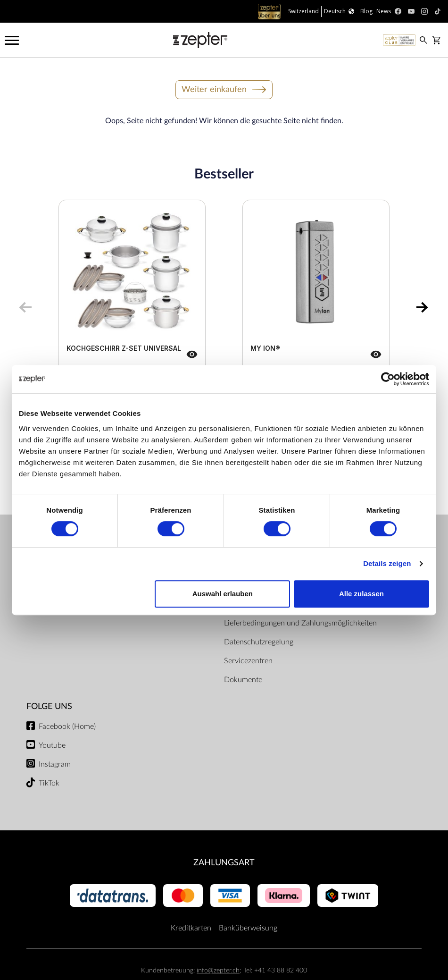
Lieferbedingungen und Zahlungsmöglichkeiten (300, 623)
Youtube (52, 745)
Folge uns (49, 706)
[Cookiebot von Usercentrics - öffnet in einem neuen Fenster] (388, 379)
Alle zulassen (361, 594)
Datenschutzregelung (259, 642)
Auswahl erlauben (223, 594)
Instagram (55, 764)
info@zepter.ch (218, 970)
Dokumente (243, 680)
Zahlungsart (224, 863)
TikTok (49, 783)
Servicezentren (248, 661)
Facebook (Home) (67, 727)
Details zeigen (387, 563)
